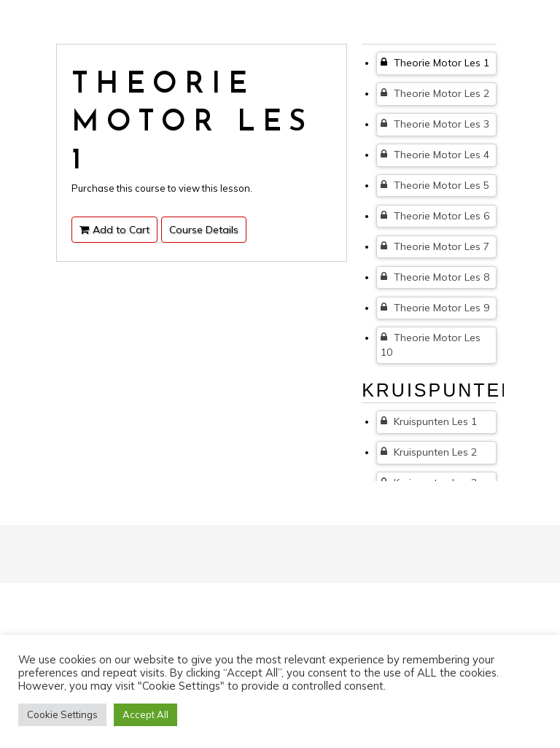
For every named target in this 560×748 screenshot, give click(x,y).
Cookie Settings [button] (62, 714)
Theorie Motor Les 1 (435, 63)
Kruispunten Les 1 (429, 421)
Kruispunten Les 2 (429, 452)
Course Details (204, 230)
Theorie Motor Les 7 (435, 246)
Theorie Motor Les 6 (435, 216)
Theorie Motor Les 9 (435, 308)
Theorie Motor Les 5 (435, 185)
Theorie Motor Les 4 (435, 155)
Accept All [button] (145, 714)
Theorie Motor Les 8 (435, 277)
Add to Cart (114, 230)
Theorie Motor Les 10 (431, 345)
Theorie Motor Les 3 (435, 124)
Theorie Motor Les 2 (435, 93)
